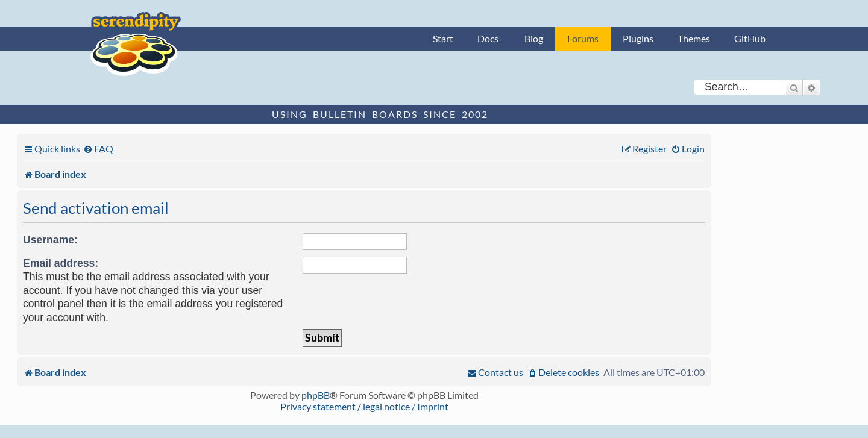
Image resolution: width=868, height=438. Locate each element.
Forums (583, 38)
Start (443, 38)
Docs (488, 38)
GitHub (750, 38)
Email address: (61, 263)
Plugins (638, 38)
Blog (534, 38)
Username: (50, 240)
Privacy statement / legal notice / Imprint (364, 406)
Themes (694, 38)
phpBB (316, 395)
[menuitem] (98, 149)
